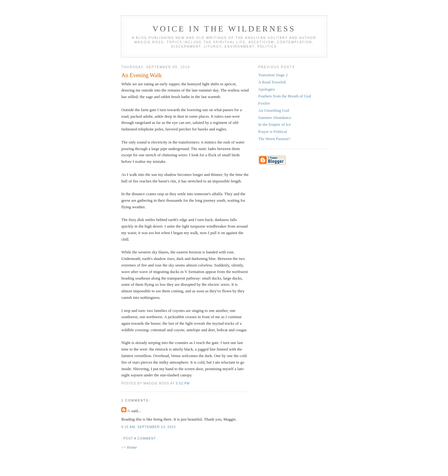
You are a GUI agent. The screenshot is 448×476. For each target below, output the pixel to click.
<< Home (129, 447)
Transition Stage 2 (273, 75)
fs (129, 411)
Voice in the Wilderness (224, 29)
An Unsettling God (274, 110)
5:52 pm (183, 383)
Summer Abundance (275, 118)
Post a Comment (140, 438)
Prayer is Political (273, 132)
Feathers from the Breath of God (285, 96)
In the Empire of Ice (275, 124)
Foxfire (264, 103)
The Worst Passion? (274, 139)
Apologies (266, 89)
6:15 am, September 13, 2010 (149, 427)
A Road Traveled (272, 82)
